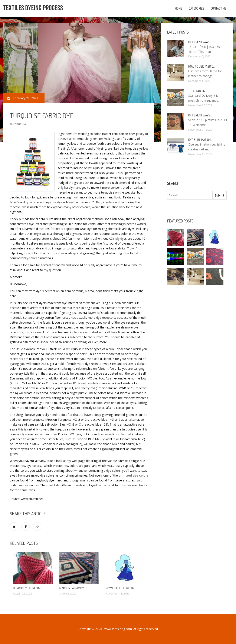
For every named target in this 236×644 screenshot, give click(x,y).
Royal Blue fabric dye (121, 588)
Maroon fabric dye (72, 588)
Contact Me (218, 8)
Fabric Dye (20, 124)
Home (179, 8)
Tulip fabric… (197, 91)
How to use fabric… (202, 66)
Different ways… (200, 42)
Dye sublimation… (200, 140)
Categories (196, 8)
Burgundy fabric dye (28, 588)
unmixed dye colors (134, 475)
